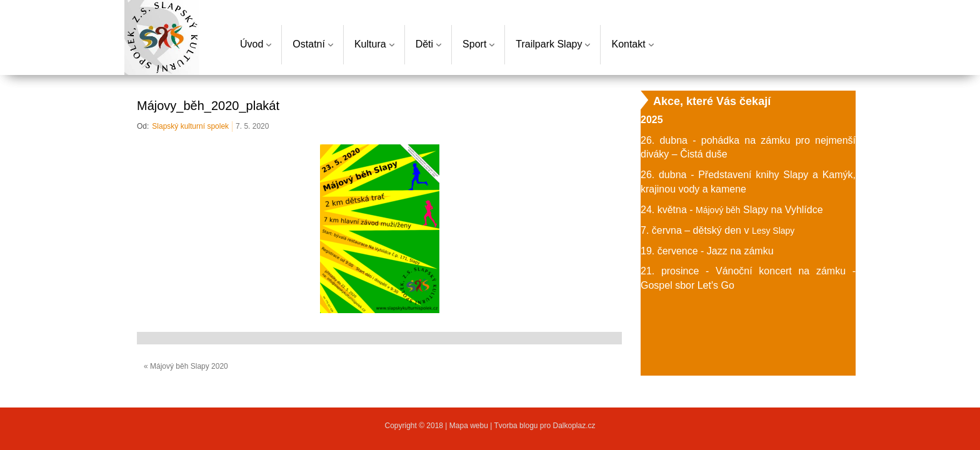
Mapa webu (470, 426)
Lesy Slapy (773, 231)
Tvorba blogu (516, 426)
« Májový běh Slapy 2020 (186, 366)
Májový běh (718, 210)
